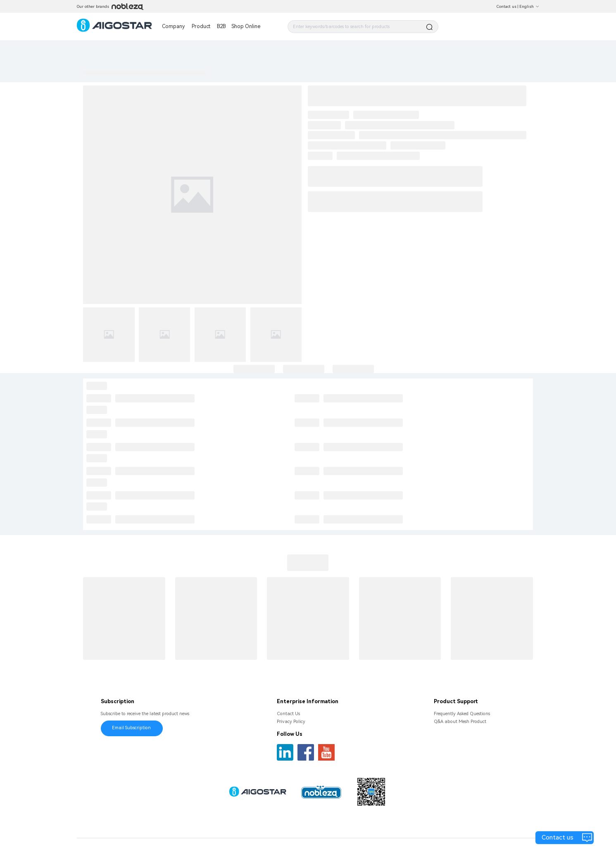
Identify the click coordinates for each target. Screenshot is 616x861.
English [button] (529, 6)
